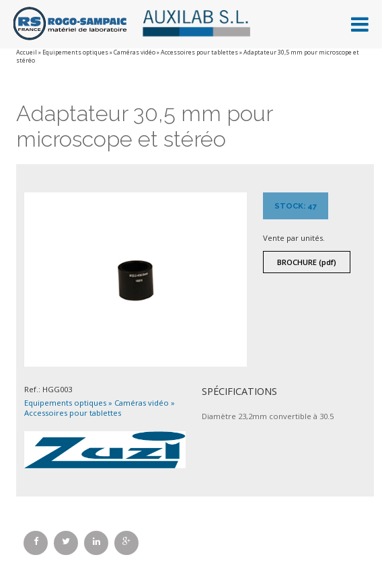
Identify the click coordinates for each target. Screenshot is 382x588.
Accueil (27, 52)
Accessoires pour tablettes (199, 52)
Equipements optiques (75, 52)
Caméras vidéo (135, 52)
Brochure (307, 262)
